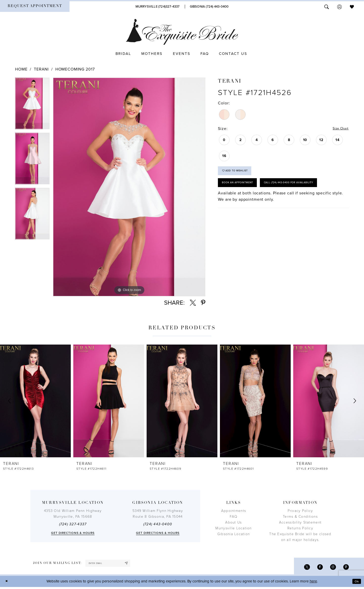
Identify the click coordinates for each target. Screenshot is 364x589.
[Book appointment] (35, 7)
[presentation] (35, 401)
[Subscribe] (139, 564)
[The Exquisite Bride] (182, 32)
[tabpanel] (32, 105)
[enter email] (114, 564)
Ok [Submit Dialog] (356, 583)
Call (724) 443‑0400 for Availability (255, 203)
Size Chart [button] (338, 129)
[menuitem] (35, 7)
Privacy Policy (300, 511)
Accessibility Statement (300, 522)
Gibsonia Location (234, 534)
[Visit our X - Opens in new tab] (301, 568)
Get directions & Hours (73, 533)
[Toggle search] (327, 6)
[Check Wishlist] (352, 6)
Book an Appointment (243, 188)
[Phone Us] (158, 7)
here (313, 583)
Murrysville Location (233, 528)
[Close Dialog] (8, 583)
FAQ (234, 517)
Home (21, 69)
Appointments (234, 511)
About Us (233, 522)
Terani (41, 69)
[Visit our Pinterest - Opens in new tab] (345, 568)
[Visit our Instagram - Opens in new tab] (331, 568)
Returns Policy (300, 528)
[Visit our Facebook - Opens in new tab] (316, 568)
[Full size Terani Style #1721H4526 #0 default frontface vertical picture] (129, 187)
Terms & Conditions (300, 517)
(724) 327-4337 (73, 524)
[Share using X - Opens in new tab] (193, 303)
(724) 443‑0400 (158, 524)
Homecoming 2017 (75, 69)
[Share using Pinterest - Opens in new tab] (203, 303)
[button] (339, 6)
